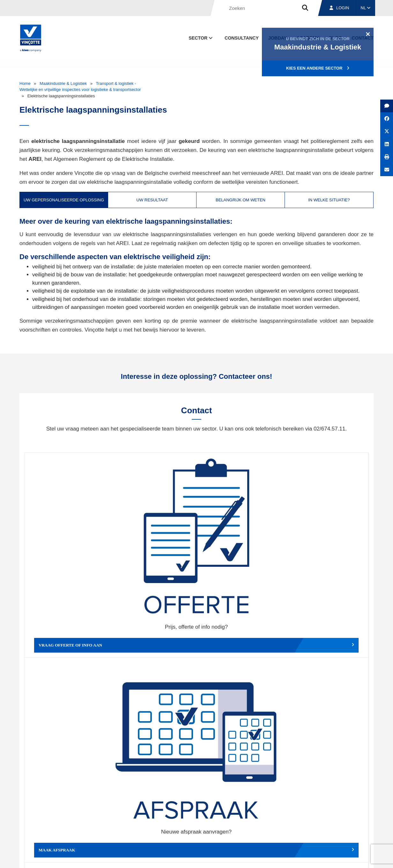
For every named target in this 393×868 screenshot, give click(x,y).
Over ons (253, 828)
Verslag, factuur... (326, 543)
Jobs (330, 828)
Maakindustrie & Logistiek (63, 83)
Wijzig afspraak (239, 543)
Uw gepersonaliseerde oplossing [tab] (64, 200)
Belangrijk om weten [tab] (241, 200)
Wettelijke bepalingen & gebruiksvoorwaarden (272, 857)
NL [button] (366, 8)
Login (339, 8)
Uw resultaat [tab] (152, 200)
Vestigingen (293, 828)
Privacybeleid (357, 857)
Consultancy (242, 38)
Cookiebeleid (329, 857)
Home (25, 83)
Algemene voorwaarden (204, 857)
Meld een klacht (154, 639)
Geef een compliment (67, 639)
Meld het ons (239, 639)
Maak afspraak (154, 543)
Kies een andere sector (318, 68)
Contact (362, 828)
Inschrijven (327, 755)
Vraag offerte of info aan (67, 543)
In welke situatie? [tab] (329, 200)
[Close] (368, 34)
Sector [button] (201, 38)
